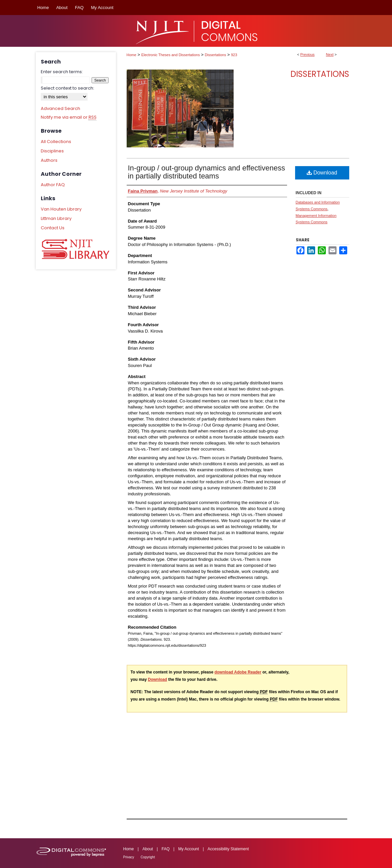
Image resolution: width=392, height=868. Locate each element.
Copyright (148, 857)
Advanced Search (60, 108)
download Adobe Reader (238, 672)
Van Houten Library (61, 209)
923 (234, 55)
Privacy (129, 857)
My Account (188, 849)
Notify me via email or (69, 117)
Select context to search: (68, 88)
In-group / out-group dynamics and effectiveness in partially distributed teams (207, 172)
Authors (49, 160)
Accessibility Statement (228, 849)
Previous (308, 54)
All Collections (56, 142)
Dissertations (216, 55)
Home (132, 55)
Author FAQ (53, 185)
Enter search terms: (62, 72)
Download (322, 173)
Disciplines (52, 151)
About (148, 849)
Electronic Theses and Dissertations (171, 55)
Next (330, 54)
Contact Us (53, 228)
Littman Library (56, 218)
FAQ (165, 849)
